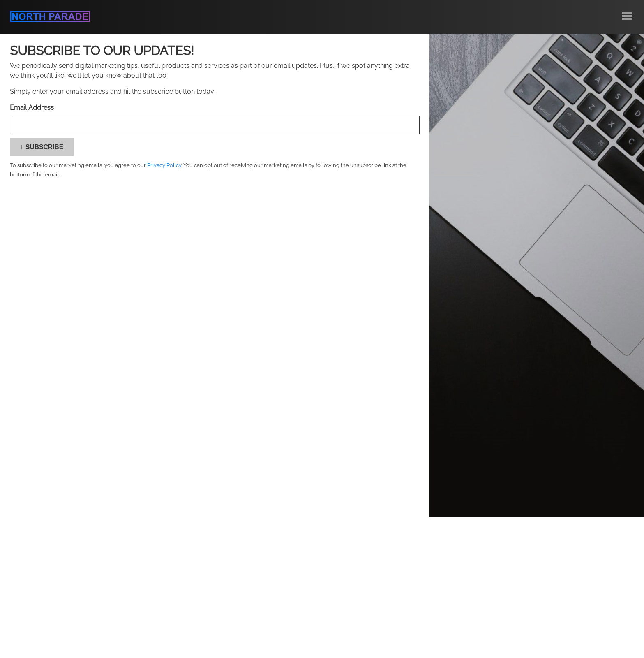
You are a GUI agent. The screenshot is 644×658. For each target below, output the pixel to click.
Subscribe (42, 147)
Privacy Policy (164, 165)
